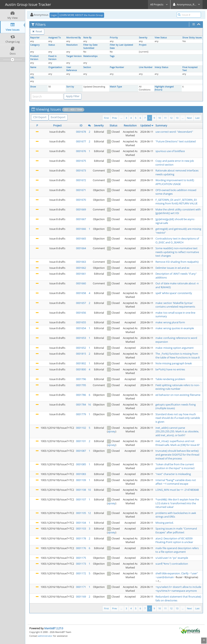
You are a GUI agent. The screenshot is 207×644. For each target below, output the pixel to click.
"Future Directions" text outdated (176, 141)
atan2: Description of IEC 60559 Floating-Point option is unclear (174, 540)
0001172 (81, 573)
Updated (146, 125)
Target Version (74, 56)
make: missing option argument (175, 348)
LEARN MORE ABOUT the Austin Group (81, 15)
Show (33, 87)
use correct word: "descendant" (174, 132)
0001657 (81, 303)
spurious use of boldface (170, 151)
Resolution (72, 45)
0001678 (81, 132)
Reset (37, 31)
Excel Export (58, 117)
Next (189, 118)
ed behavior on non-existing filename (178, 395)
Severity (143, 38)
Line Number (146, 67)
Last (197, 118)
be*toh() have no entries (170, 369)
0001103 (81, 528)
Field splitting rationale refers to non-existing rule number (178, 387)
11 (165, 118)
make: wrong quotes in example (175, 328)
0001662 (81, 268)
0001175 (81, 558)
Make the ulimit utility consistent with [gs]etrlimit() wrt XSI (178, 211)
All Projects (159, 4)
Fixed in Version (52, 58)
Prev (115, 118)
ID (81, 125)
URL (32, 78)
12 (171, 118)
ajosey (112, 431)
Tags (112, 56)
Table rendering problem (170, 379)
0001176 (81, 548)
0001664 (81, 248)
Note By (87, 38)
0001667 (81, 219)
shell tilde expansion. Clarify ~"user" (177, 573)
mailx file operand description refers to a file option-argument (177, 550)
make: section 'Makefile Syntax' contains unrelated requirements (175, 305)
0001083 (81, 474)
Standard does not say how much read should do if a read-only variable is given (178, 418)
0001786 (81, 395)
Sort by (70, 87)
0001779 (81, 414)
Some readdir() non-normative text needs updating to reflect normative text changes (177, 252)
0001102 (81, 428)
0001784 (81, 404)
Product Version (34, 58)
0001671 (81, 190)
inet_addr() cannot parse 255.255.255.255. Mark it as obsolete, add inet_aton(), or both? (177, 431)
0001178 (81, 538)
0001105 (81, 513)
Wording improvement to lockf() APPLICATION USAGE (175, 182)
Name (33, 67)
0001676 (81, 151)
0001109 (81, 480)
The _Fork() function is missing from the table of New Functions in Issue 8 (177, 356)
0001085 (81, 464)
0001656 (81, 313)
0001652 (81, 348)
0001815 (81, 354)
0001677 (81, 141)
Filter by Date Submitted (90, 46)
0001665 (81, 238)
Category (35, 45)
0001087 (81, 451)
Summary (161, 125)
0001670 (81, 200)
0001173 (81, 564)
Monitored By (74, 38)
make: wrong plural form (170, 322)
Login (54, 15)
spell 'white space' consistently (174, 293)
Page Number (117, 67)
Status (52, 45)
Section (87, 67)
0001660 (81, 283)
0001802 (81, 363)
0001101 (81, 441)
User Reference (72, 69)
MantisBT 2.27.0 (54, 628)
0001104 (81, 523)
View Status (161, 38)
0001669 (81, 209)
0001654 (81, 328)
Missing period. (165, 523)
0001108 (81, 490)
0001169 (81, 597)
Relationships (90, 56)
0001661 (81, 274)
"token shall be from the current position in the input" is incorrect (175, 466)
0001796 (81, 379)
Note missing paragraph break (174, 363)
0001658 (81, 293)
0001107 (81, 499)
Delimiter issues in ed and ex (172, 268)
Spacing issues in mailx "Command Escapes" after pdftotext (176, 530)
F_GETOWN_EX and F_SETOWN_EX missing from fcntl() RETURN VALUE (176, 202)
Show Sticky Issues (192, 38)
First (106, 118)
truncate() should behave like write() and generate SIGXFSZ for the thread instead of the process (177, 454)
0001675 (81, 161)
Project (143, 45)
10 (159, 118)
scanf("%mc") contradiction (172, 564)
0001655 (81, 322)
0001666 (81, 229)
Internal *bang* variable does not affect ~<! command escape (176, 482)
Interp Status (161, 67)
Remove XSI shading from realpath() (177, 262)
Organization (55, 67)
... (183, 118)
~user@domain (165, 577)
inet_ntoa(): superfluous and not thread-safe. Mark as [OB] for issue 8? (178, 443)
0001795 (81, 385)
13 (177, 118)
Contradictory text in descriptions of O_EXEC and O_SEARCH (177, 240)
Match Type (116, 87)
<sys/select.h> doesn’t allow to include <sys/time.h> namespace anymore (178, 589)
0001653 (81, 338)
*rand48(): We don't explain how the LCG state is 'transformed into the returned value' (177, 503)
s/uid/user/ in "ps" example (172, 558)
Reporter (35, 38)
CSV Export (40, 117)
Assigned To (55, 38)
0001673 (81, 170)
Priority (114, 38)
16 (89, 404)
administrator (45, 636)
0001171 (81, 587)
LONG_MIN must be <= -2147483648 (177, 490)
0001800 (81, 369)
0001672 (81, 180)
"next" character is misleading (173, 474)
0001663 (81, 262)
